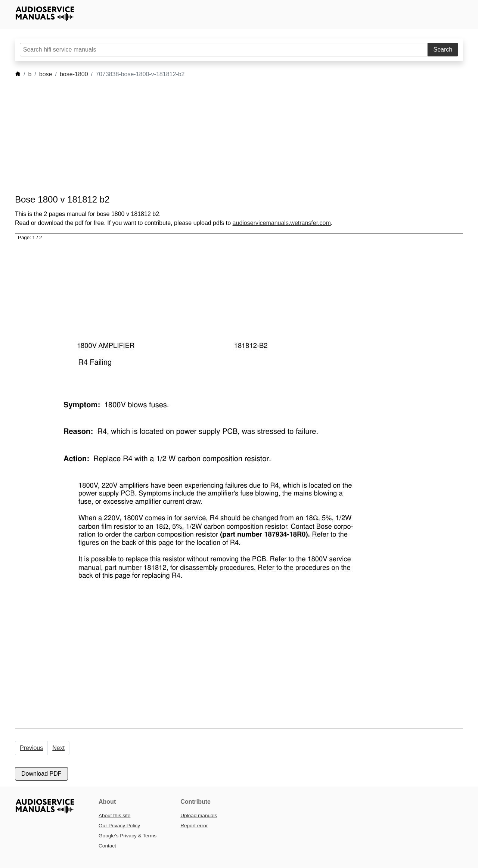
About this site (114, 816)
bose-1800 (74, 74)
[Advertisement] (228, 136)
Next (58, 748)
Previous (31, 748)
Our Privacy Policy (119, 826)
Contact (107, 846)
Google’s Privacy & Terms (128, 836)
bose (46, 74)
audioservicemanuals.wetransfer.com (282, 223)
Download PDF (41, 774)
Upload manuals (199, 816)
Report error (194, 826)
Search (443, 50)
